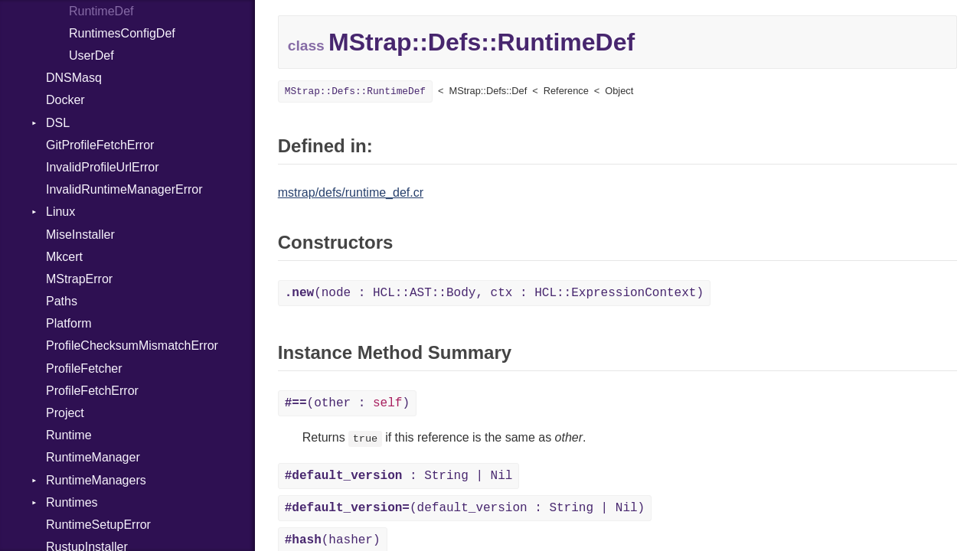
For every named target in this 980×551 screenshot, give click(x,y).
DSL (58, 123)
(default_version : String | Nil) (465, 508)
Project (65, 413)
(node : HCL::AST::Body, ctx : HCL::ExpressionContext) (494, 293)
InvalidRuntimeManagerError (124, 189)
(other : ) (347, 403)
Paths (62, 301)
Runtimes (72, 502)
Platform (69, 323)
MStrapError (79, 279)
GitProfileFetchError (100, 145)
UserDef (91, 55)
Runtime (69, 435)
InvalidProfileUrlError (103, 167)
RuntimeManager (93, 457)
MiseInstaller (80, 235)
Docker (65, 100)
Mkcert (64, 257)
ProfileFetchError (92, 391)
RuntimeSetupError (98, 525)
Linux (60, 212)
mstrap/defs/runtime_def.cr (351, 192)
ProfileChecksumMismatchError (132, 346)
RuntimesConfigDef (122, 33)
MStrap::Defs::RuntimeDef (355, 91)
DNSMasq (74, 78)
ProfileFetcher (84, 368)
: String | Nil (399, 476)
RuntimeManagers (96, 480)
